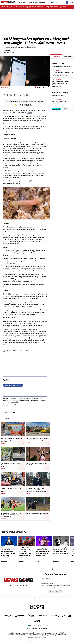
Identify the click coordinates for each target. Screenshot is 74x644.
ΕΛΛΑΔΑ (30, 2)
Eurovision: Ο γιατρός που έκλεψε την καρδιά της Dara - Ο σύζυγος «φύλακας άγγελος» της (61, 551)
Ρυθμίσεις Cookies (44, 599)
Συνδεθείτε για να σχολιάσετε (13, 385)
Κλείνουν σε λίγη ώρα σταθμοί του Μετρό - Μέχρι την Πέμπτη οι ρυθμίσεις (41, 7)
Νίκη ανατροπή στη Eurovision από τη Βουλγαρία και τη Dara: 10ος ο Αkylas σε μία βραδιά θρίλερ (43, 552)
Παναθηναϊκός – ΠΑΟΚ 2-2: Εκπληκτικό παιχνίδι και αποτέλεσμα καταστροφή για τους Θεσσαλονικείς (62, 65)
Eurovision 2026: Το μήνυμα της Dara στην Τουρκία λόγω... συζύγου (37, 464)
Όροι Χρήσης (11, 599)
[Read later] (48, 87)
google (30, 113)
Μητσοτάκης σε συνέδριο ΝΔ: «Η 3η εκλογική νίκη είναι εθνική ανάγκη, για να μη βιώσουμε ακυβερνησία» (8, 552)
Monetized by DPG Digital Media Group (42, 626)
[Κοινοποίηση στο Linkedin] (21, 95)
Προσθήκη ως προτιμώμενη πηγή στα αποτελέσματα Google (25, 105)
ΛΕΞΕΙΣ (13, 413)
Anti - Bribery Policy (54, 599)
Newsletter (14, 405)
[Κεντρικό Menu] (72, 2)
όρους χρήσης (66, 582)
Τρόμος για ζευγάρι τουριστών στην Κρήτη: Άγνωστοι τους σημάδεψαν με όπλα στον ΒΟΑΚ (12, 465)
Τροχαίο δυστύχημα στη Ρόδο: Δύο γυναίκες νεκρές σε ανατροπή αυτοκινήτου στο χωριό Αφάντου (12, 490)
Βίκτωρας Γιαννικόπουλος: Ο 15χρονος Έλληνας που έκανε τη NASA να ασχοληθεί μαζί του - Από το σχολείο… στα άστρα (37, 490)
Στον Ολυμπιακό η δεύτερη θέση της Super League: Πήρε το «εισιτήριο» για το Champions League (12, 515)
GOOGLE (6, 413)
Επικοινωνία (64, 599)
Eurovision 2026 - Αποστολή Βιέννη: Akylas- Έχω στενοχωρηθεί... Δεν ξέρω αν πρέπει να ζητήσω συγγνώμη (25, 552)
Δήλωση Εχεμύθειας (20, 599)
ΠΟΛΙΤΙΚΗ (36, 2)
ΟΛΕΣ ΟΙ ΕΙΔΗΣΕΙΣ (22, 2)
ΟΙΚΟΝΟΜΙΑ (42, 2)
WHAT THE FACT (5, 87)
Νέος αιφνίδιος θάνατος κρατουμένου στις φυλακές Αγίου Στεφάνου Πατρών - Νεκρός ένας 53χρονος (62, 74)
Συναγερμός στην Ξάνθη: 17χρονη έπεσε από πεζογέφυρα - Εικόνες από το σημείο (37, 439)
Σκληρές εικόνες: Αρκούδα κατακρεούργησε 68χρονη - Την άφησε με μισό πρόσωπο (37, 514)
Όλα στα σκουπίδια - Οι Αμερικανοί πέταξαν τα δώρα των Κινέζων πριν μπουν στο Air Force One (12, 440)
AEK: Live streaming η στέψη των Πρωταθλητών (61, 102)
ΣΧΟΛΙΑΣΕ (38, 87)
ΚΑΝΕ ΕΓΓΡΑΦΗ (55, 591)
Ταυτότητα (3, 599)
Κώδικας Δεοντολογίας (32, 599)
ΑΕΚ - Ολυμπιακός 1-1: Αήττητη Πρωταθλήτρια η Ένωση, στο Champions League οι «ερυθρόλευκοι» (60, 84)
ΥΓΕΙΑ (48, 2)
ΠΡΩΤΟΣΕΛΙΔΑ (54, 2)
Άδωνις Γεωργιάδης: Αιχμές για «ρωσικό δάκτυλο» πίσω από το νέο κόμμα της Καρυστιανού (61, 94)
